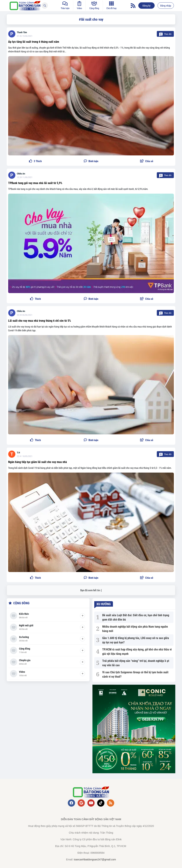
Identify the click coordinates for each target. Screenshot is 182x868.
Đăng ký (146, 6)
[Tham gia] (82, 616)
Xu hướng (24, 637)
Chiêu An (21, 174)
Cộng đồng (25, 649)
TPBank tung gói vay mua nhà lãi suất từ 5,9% (35, 183)
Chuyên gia (25, 660)
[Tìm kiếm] (45, 6)
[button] (147, 161)
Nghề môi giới (26, 625)
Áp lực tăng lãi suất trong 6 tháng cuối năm (34, 42)
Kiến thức (24, 614)
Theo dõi (165, 34)
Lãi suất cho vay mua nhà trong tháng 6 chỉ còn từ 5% (40, 321)
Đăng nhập (166, 6)
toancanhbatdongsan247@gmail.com (95, 859)
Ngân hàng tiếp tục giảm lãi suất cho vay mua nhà (38, 462)
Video (22, 672)
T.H (18, 453)
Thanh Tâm (22, 32)
